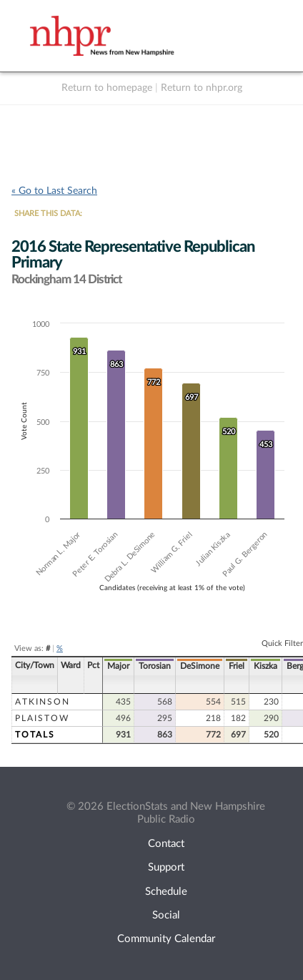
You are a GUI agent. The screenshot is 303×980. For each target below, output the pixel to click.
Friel (237, 666)
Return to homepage (107, 88)
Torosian (155, 666)
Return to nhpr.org (202, 88)
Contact (166, 844)
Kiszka (265, 666)
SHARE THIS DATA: (48, 214)
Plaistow (42, 718)
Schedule (166, 892)
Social (166, 915)
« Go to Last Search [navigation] (54, 191)
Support (166, 867)
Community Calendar (166, 939)
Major (118, 666)
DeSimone (200, 666)
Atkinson (43, 702)
